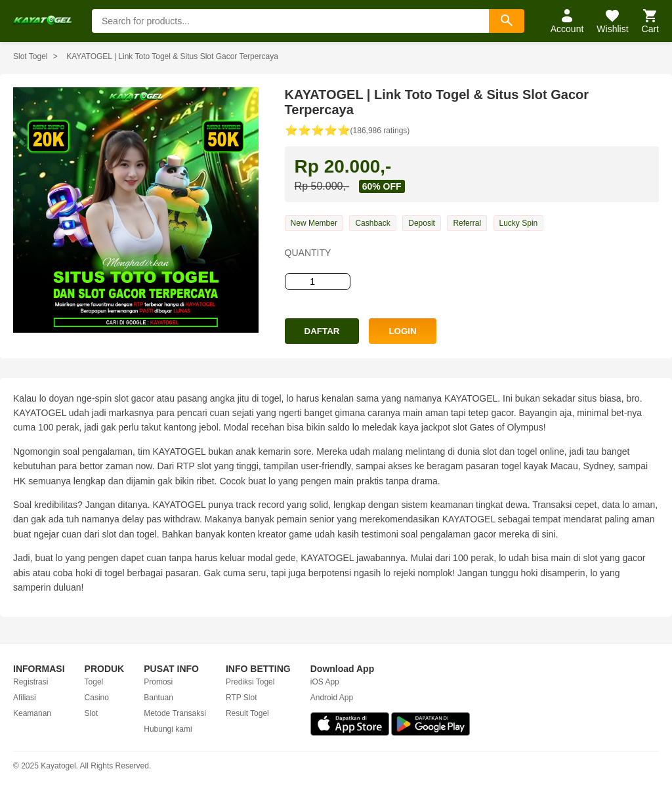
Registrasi (31, 682)
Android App (332, 698)
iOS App (325, 682)
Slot (92, 713)
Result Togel (247, 713)
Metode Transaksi (175, 713)
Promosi (158, 682)
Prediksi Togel (250, 682)
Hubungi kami (168, 729)
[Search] (507, 21)
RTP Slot (241, 698)
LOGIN (402, 331)
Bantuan (158, 698)
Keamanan (32, 713)
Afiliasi (25, 698)
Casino (97, 698)
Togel (94, 682)
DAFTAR (322, 331)
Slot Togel (30, 56)
